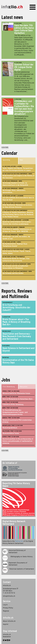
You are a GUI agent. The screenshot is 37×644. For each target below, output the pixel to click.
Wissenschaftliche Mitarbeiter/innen (16, 393)
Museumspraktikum (10, 428)
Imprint (6, 624)
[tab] (10, 161)
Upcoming (6, 160)
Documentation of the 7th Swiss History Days (18, 361)
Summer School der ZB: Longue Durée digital (24, 67)
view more (5, 283)
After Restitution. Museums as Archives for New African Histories (17, 206)
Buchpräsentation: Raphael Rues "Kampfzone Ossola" (15, 245)
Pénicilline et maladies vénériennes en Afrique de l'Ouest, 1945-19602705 (17, 230)
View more (5, 147)
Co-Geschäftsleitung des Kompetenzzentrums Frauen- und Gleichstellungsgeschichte (15, 412)
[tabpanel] (18, 222)
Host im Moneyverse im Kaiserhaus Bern (18, 399)
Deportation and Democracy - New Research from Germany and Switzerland (17, 336)
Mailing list (19, 541)
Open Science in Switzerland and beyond (18, 349)
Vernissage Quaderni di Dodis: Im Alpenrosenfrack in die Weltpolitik (15, 184)
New (21, 160)
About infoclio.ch (9, 621)
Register (6, 611)
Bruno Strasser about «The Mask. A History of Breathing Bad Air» (16, 322)
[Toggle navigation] (33, 7)
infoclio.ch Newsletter (7, 635)
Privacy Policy (8, 608)
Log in (5, 605)
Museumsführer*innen (11, 433)
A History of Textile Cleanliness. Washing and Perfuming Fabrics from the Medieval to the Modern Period (18, 214)
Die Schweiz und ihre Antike (13, 273)
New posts (24, 386)
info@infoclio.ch (9, 596)
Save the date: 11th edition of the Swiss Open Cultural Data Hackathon (24, 29)
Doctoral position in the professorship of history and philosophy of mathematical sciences (18, 441)
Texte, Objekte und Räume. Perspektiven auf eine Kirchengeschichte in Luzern (18, 169)
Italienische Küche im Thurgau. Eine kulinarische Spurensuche (16, 260)
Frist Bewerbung (9, 386)
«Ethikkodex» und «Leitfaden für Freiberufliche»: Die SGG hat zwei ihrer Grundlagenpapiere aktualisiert (24, 107)
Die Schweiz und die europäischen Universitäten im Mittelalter (15, 267)
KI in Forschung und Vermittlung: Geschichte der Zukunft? (16, 307)
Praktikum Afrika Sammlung (13, 404)
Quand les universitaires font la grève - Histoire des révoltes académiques (17, 223)
